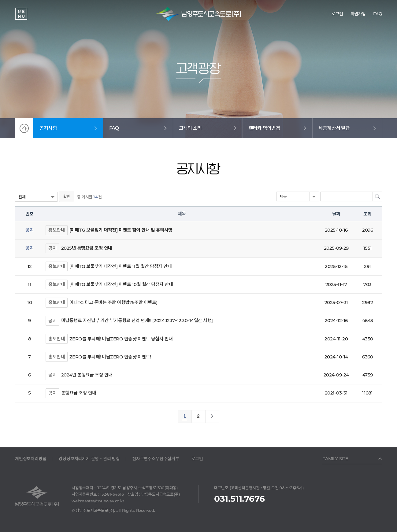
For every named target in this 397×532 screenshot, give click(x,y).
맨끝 (212, 416)
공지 (52, 248)
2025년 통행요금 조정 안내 (87, 248)
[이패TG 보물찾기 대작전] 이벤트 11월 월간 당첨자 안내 (121, 266)
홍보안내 (57, 230)
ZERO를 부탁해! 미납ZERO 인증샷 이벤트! (110, 357)
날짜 (336, 214)
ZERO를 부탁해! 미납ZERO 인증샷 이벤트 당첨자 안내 (121, 339)
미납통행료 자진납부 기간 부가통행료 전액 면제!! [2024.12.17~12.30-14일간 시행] (137, 320)
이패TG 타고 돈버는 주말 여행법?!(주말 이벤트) (113, 302)
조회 (367, 214)
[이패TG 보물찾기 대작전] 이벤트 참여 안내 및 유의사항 (121, 230)
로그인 (197, 459)
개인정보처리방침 (31, 459)
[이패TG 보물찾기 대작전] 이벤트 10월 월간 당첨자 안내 (121, 284)
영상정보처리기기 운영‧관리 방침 (89, 459)
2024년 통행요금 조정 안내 (87, 375)
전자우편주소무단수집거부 (156, 459)
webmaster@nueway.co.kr (98, 501)
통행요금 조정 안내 (79, 393)
